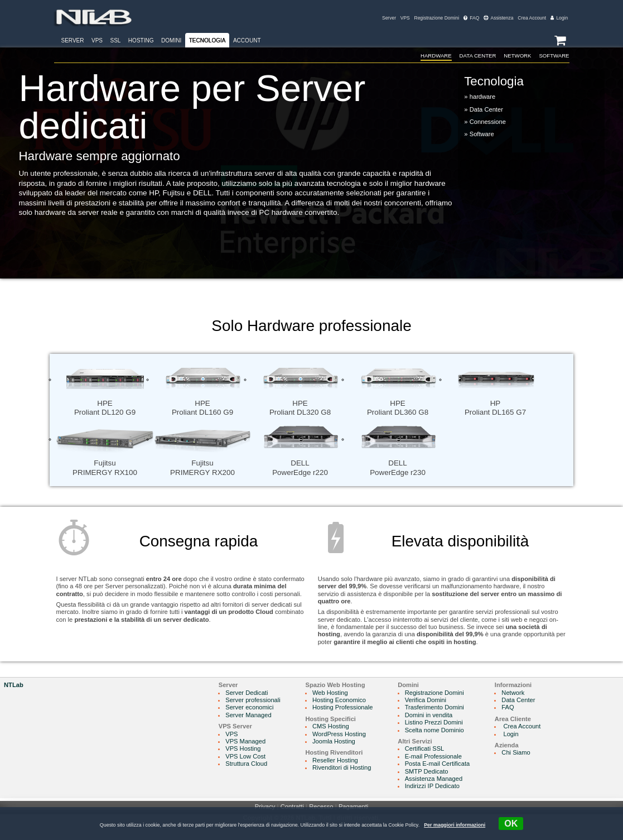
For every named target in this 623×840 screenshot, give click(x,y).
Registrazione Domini (437, 18)
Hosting (141, 40)
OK (511, 824)
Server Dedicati (247, 693)
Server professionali (253, 700)
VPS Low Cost (245, 756)
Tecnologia (207, 40)
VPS (405, 18)
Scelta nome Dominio (434, 730)
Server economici (249, 707)
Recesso (321, 807)
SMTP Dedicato (427, 771)
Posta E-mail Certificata (438, 764)
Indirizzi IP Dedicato (432, 786)
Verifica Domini (426, 700)
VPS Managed (245, 741)
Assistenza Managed (434, 779)
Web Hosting (330, 693)
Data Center (475, 56)
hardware (432, 56)
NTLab (14, 685)
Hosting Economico (339, 700)
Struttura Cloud (246, 764)
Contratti (292, 807)
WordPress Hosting (339, 734)
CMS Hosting (331, 726)
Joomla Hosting (334, 741)
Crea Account (532, 18)
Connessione (488, 122)
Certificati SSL (425, 748)
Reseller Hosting (335, 760)
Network (516, 56)
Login (559, 18)
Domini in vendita (429, 715)
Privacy (265, 807)
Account (247, 40)
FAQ (471, 18)
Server (389, 18)
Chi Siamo (516, 752)
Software (554, 56)
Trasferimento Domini (434, 707)
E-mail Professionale (433, 756)
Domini (171, 40)
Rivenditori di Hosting (342, 767)
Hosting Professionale (343, 707)
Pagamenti (353, 807)
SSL (115, 40)
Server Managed (248, 715)
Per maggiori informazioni (455, 825)
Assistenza (498, 18)
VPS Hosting (243, 748)
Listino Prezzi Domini (434, 722)
